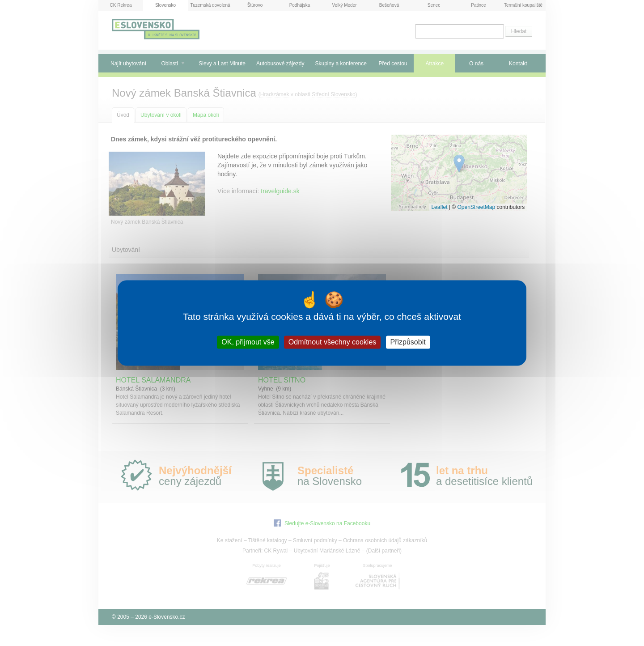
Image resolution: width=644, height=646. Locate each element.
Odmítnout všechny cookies (333, 342)
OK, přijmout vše (248, 342)
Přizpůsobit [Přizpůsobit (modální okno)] (408, 342)
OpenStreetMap (476, 207)
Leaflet (439, 207)
